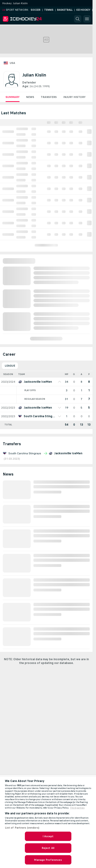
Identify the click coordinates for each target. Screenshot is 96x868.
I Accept (48, 836)
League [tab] (10, 366)
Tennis (49, 10)
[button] (78, 19)
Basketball (65, 10)
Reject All (48, 848)
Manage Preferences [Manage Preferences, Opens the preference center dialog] (48, 860)
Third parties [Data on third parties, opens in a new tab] (77, 808)
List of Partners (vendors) (22, 828)
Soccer (36, 10)
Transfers (49, 97)
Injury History (74, 97)
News (30, 97)
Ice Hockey (83, 10)
